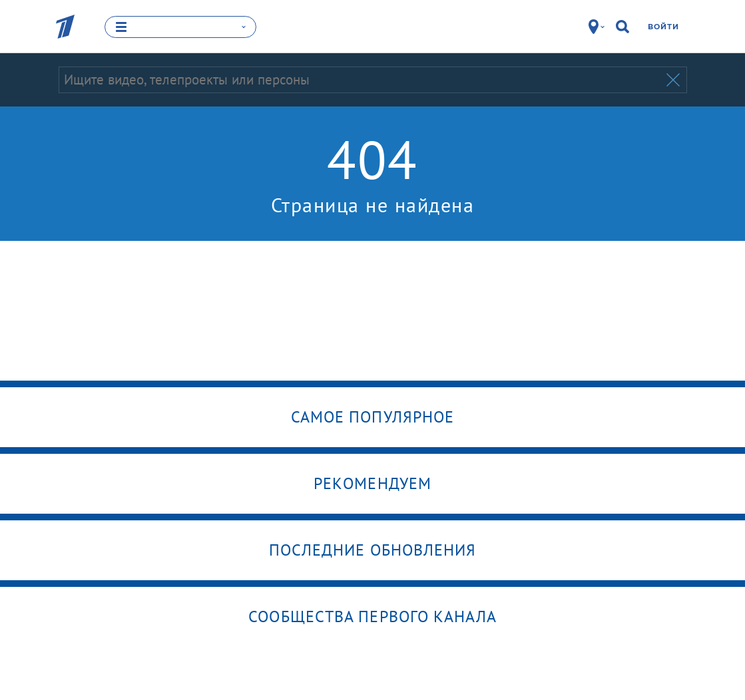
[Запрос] (361, 80)
